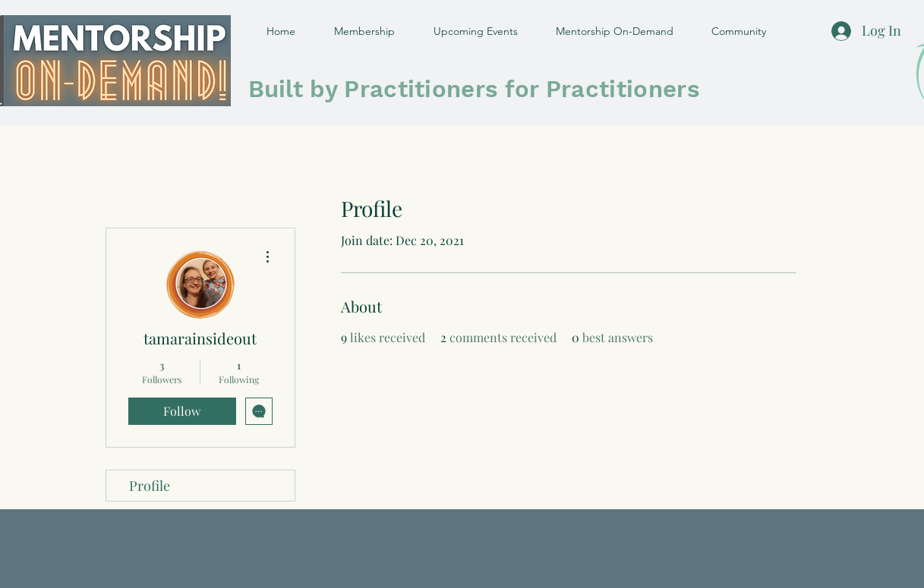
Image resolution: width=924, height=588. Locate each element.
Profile (150, 486)
